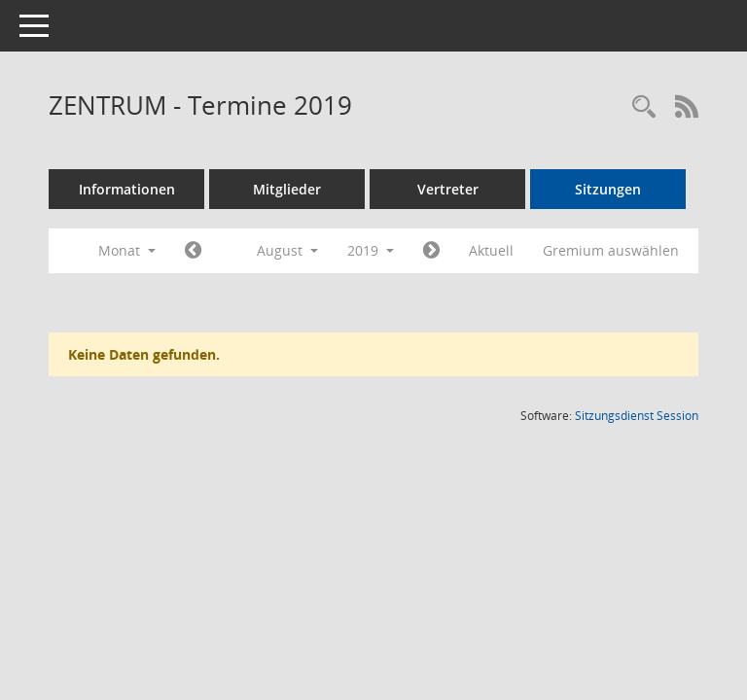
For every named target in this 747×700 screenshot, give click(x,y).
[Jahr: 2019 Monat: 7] (193, 251)
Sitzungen (608, 189)
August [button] (287, 250)
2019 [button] (371, 250)
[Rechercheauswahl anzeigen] (644, 107)
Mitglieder (287, 189)
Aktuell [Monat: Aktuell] (491, 250)
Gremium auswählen (611, 250)
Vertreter (448, 189)
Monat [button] (127, 250)
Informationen (127, 189)
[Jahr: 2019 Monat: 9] (431, 251)
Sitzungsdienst (637, 416)
